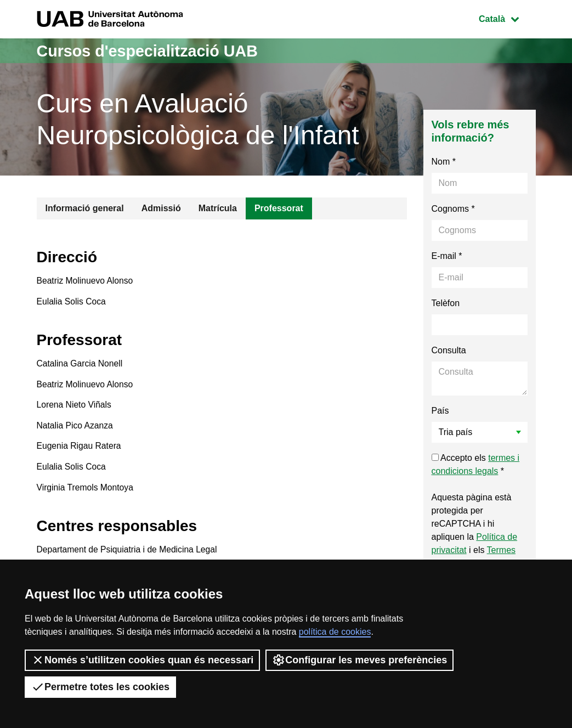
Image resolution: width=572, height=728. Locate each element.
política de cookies (335, 632)
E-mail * (447, 256)
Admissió (161, 208)
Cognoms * (453, 209)
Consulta (449, 350)
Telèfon (446, 303)
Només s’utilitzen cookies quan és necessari (142, 660)
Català (507, 18)
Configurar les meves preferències (359, 660)
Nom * (444, 162)
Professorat (279, 208)
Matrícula (218, 208)
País (440, 411)
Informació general (85, 208)
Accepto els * (476, 464)
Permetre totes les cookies (100, 687)
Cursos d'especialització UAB (152, 51)
